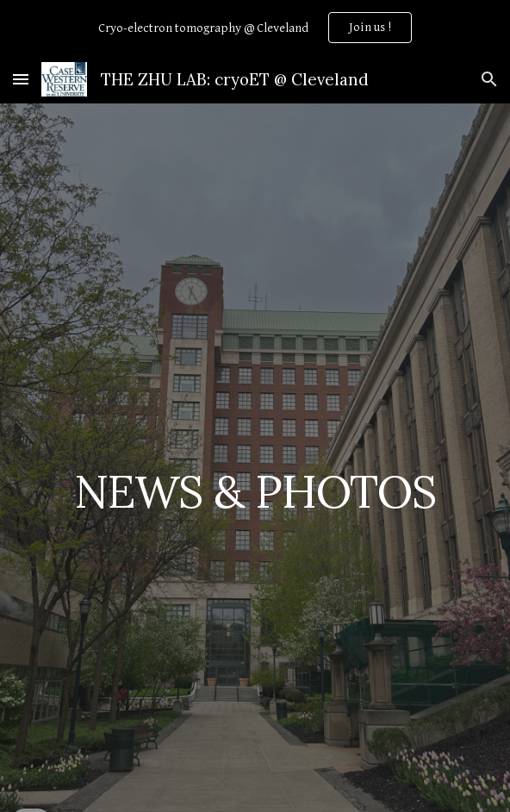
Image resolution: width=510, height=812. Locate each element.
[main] (255, 486)
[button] (21, 79)
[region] (255, 28)
